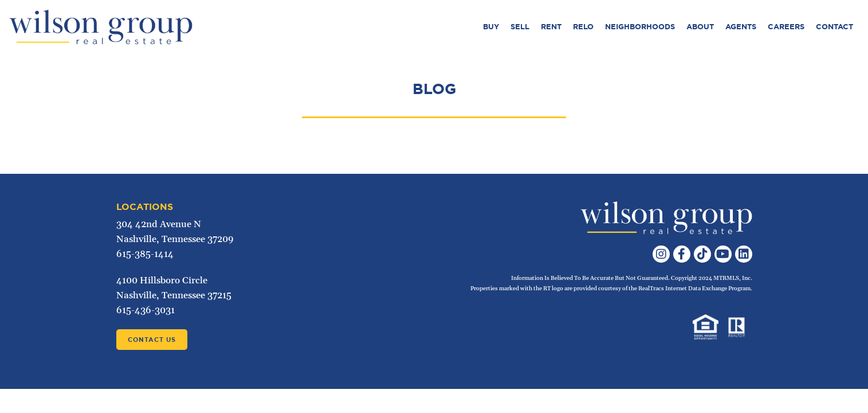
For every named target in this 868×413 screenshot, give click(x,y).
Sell (520, 27)
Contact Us (152, 340)
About (700, 27)
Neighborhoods (640, 27)
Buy (491, 27)
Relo (583, 27)
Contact (834, 27)
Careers (786, 27)
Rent (551, 27)
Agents (741, 27)
